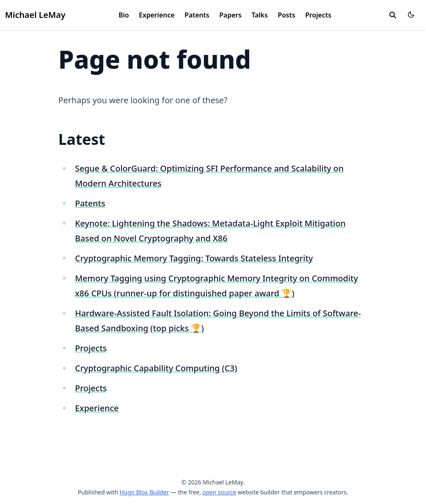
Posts (287, 15)
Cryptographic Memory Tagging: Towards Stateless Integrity (194, 258)
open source (219, 492)
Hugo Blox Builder (144, 492)
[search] (393, 15)
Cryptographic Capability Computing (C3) (156, 368)
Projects (318, 15)
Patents (197, 15)
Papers (230, 15)
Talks (260, 15)
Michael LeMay (35, 15)
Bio (124, 15)
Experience (157, 15)
